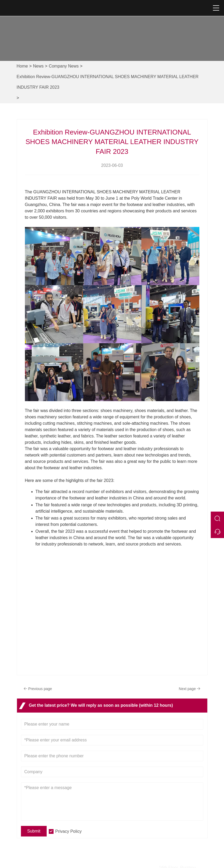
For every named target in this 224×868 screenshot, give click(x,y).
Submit (34, 831)
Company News (64, 66)
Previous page (39, 689)
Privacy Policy (68, 831)
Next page (189, 689)
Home (22, 66)
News (38, 66)
